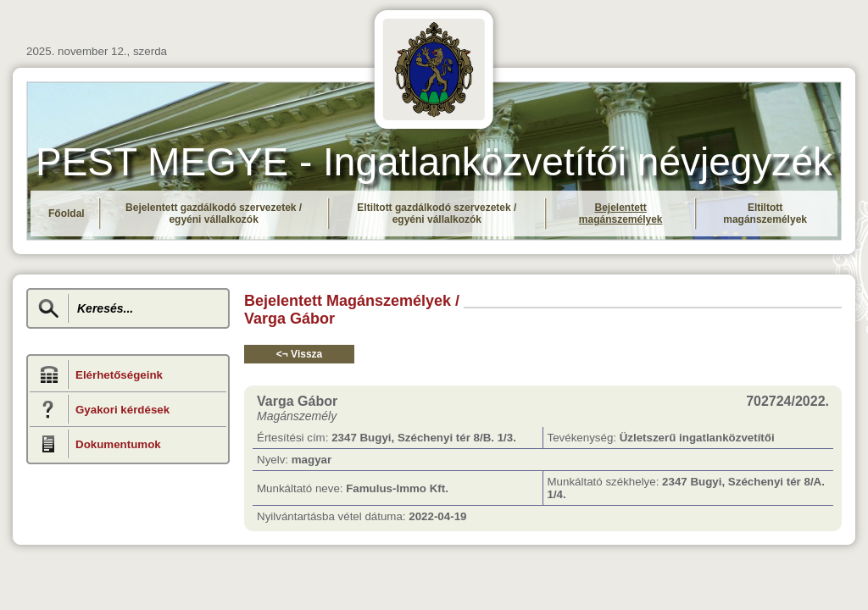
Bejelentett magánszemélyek (621, 213)
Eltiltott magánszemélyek (765, 213)
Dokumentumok (118, 444)
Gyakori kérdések (122, 410)
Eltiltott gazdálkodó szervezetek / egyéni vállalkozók (437, 213)
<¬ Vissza (300, 354)
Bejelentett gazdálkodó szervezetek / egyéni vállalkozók (214, 213)
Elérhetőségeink (119, 375)
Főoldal (67, 213)
